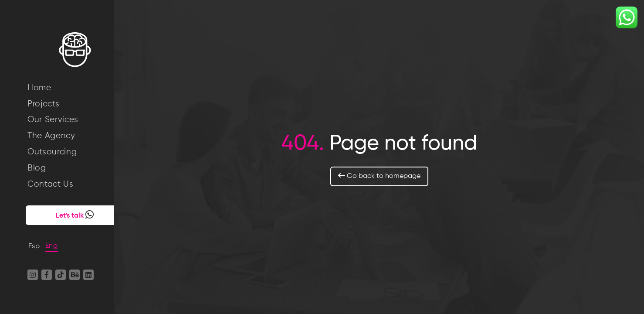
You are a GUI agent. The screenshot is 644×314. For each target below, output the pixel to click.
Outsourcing (52, 152)
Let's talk (64, 215)
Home (39, 88)
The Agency (51, 136)
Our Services (53, 120)
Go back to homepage (386, 176)
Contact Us (51, 184)
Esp (34, 246)
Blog (37, 168)
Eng (52, 246)
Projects (43, 104)
